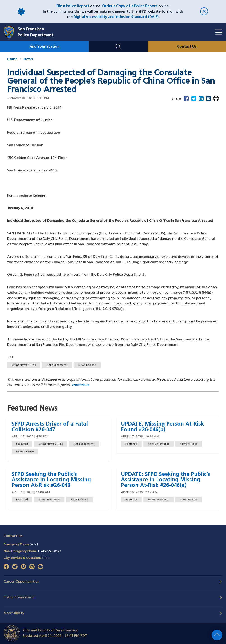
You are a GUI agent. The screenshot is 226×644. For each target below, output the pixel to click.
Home (12, 59)
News (28, 59)
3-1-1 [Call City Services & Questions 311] (46, 558)
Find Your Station (44, 47)
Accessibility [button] (14, 613)
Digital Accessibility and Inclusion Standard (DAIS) (116, 17)
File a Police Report (73, 6)
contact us (81, 385)
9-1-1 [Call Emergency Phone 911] (34, 545)
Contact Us (187, 47)
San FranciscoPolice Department (36, 32)
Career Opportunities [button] (21, 582)
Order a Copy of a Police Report (130, 6)
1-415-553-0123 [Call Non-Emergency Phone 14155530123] (49, 551)
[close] (204, 12)
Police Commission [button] (19, 597)
